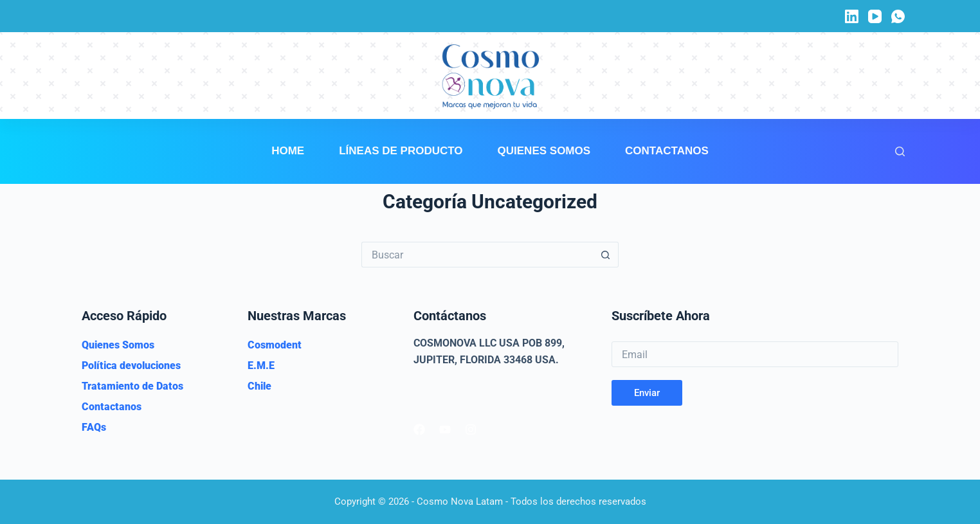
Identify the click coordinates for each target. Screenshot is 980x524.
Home (288, 151)
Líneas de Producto (401, 151)
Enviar (647, 393)
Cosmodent (275, 345)
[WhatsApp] (898, 16)
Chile (259, 386)
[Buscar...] (477, 255)
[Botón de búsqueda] (606, 255)
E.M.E (261, 366)
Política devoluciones (131, 366)
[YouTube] (875, 16)
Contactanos (667, 151)
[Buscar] (900, 151)
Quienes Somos (544, 151)
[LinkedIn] (852, 16)
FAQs (94, 427)
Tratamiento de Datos (132, 386)
